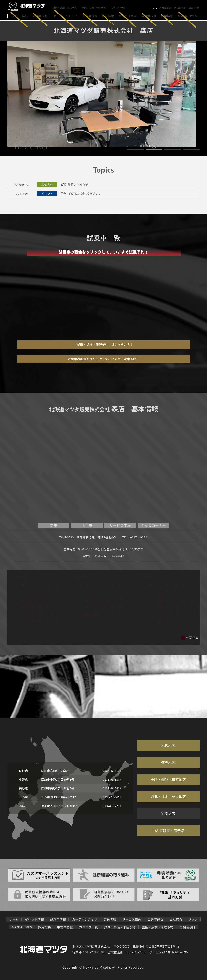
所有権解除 (165, 8)
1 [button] (135, 150)
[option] (104, 94)
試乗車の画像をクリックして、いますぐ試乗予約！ (103, 359)
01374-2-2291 (140, 537)
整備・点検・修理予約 (94, 7)
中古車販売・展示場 (168, 831)
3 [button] (173, 150)
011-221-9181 (95, 952)
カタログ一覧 (119, 7)
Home (153, 8)
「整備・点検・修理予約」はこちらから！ (103, 344)
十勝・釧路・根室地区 (168, 779)
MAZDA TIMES (22, 927)
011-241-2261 (136, 952)
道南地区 (168, 814)
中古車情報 (65, 927)
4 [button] (191, 150)
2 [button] (154, 150)
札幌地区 (168, 745)
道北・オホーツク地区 (168, 797)
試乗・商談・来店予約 (65, 7)
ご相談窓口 (180, 8)
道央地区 (168, 762)
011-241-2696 (178, 952)
